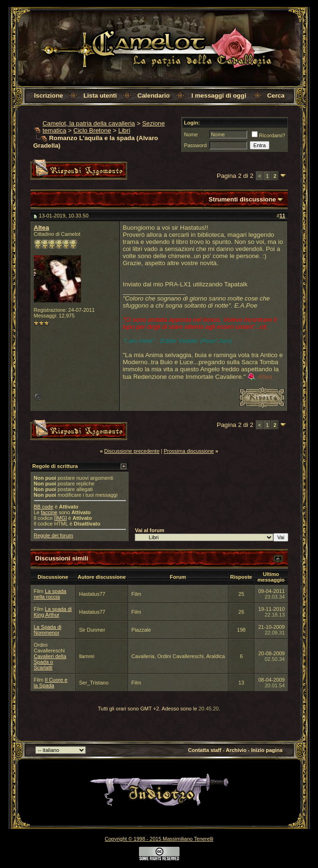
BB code (44, 507)
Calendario (154, 96)
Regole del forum (54, 535)
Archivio (236, 750)
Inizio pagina (267, 750)
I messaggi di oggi (219, 96)
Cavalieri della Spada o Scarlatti (50, 662)
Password (196, 145)
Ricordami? (269, 135)
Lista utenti (100, 96)
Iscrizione (48, 96)
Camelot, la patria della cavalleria (89, 123)
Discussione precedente (132, 451)
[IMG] (61, 518)
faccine (49, 512)
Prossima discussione (189, 451)
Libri (124, 130)
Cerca (276, 96)
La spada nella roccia (50, 594)
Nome (191, 134)
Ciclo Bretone (92, 130)
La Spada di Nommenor (48, 630)
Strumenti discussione (242, 199)
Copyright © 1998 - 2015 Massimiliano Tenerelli (159, 839)
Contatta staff (205, 750)
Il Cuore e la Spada (51, 683)
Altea (42, 228)
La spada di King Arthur (53, 612)
